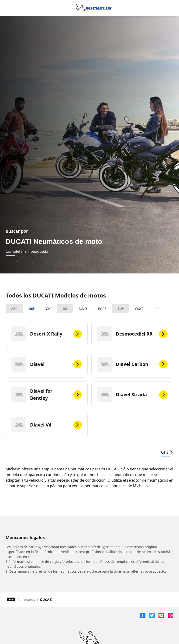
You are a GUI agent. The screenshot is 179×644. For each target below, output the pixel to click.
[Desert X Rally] (47, 334)
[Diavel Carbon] (132, 364)
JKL (65, 309)
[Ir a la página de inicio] (94, 8)
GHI (49, 309)
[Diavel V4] (47, 425)
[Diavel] (47, 364)
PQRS (102, 309)
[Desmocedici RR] (132, 334)
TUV (121, 309)
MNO (83, 309)
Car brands (26, 600)
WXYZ (139, 309)
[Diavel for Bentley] (47, 395)
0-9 (157, 309)
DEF (32, 309)
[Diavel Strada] (132, 395)
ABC (14, 309)
